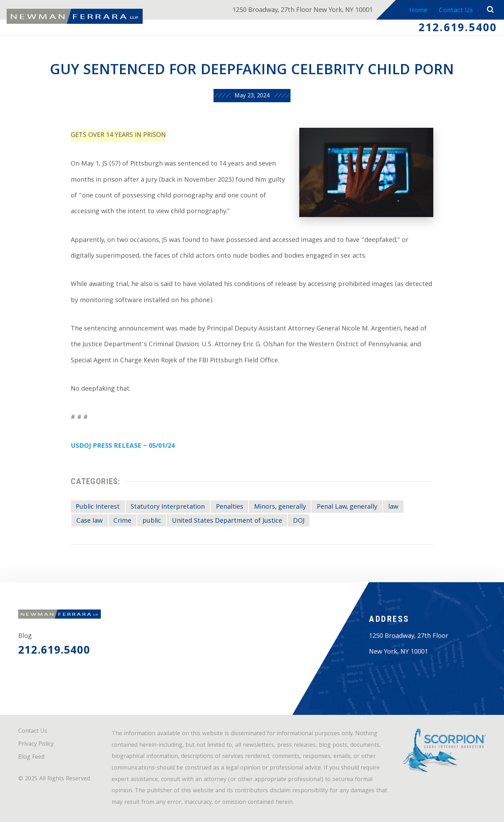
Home (418, 11)
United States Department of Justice (227, 521)
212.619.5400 (458, 29)
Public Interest (98, 507)
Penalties (230, 507)
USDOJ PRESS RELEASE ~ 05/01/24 (123, 447)
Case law (89, 521)
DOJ (299, 521)
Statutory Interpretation (168, 507)
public (152, 521)
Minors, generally (280, 507)
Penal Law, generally (347, 507)
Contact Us (456, 11)
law (393, 507)
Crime (122, 521)
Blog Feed (31, 757)
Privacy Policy (36, 744)
